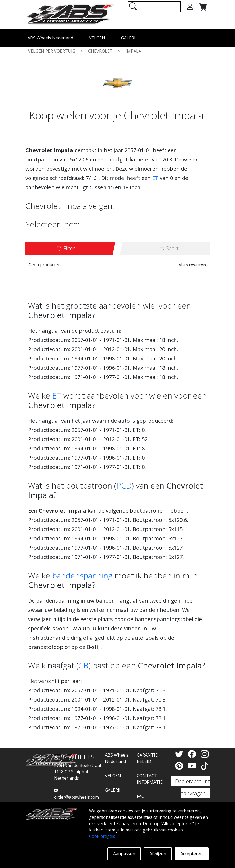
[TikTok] (205, 766)
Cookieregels (102, 836)
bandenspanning (82, 575)
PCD (124, 485)
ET (155, 178)
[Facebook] (193, 754)
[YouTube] (193, 766)
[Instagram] (205, 754)
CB (83, 665)
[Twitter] (180, 754)
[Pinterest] (180, 766)
